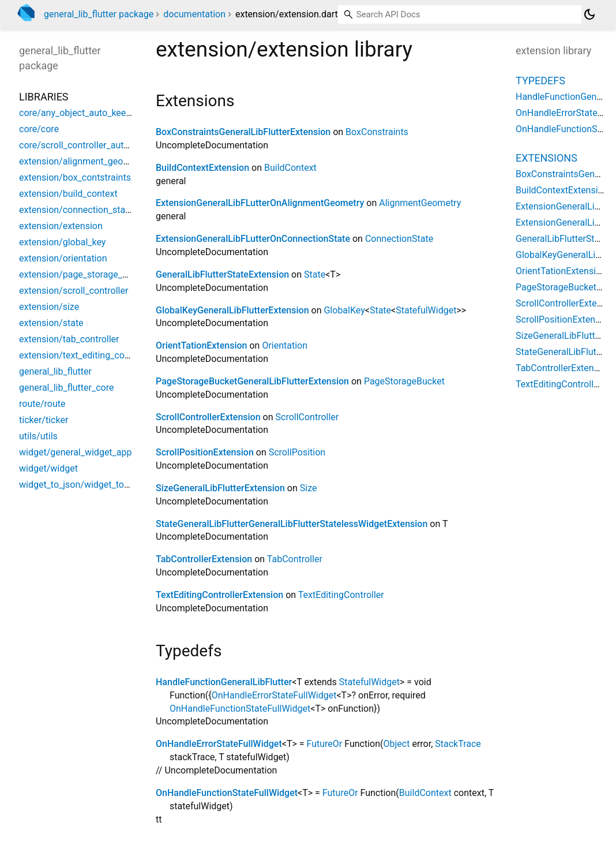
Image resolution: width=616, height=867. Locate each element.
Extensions (546, 158)
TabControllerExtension (204, 559)
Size (309, 488)
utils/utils (38, 436)
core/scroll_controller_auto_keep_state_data (110, 145)
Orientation (285, 345)
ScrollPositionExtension (205, 452)
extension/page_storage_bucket (84, 274)
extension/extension (61, 226)
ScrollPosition (297, 452)
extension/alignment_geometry (83, 161)
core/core (39, 129)
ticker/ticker (44, 420)
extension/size (49, 307)
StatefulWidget (426, 310)
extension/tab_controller (69, 339)
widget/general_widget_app (75, 452)
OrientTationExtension (201, 345)
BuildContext (290, 168)
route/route (42, 404)
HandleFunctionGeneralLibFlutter (224, 682)
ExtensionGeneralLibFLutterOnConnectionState (253, 239)
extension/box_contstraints (75, 177)
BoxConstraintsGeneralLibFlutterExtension (243, 132)
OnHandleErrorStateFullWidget (274, 695)
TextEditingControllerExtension (219, 595)
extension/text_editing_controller (86, 355)
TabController (295, 559)
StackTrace (458, 744)
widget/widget (48, 468)
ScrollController (307, 417)
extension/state (51, 323)
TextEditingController (341, 595)
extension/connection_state (76, 210)
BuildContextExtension (202, 168)
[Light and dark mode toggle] (589, 14)
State (315, 274)
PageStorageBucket (404, 381)
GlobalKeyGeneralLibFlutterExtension (232, 310)
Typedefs (540, 81)
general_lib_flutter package (99, 14)
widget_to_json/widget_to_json (82, 485)
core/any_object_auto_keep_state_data (99, 113)
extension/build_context (68, 194)
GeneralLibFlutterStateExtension (222, 274)
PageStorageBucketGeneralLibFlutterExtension (252, 381)
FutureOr (325, 744)
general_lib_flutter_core (66, 388)
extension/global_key (62, 242)
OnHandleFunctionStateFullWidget (240, 709)
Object (397, 744)
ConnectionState (399, 239)
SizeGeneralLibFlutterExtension (220, 488)
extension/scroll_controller (74, 291)
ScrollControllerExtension (208, 417)
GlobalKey (344, 310)
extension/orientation (63, 258)
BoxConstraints (377, 132)
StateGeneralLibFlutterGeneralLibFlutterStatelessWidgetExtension (292, 524)
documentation (194, 14)
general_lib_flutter (55, 371)
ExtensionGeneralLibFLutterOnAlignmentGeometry (260, 203)
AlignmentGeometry (420, 203)
